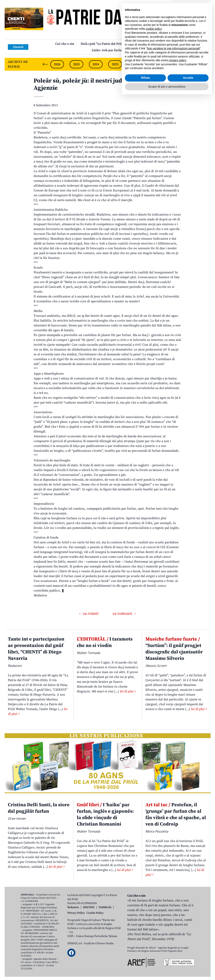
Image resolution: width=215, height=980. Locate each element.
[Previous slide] (45, 64)
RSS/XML (89, 907)
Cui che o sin (65, 44)
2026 (57, 64)
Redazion (73, 907)
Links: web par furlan (107, 50)
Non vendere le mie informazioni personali (173, 931)
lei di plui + (128, 691)
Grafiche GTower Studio (99, 943)
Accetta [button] (188, 960)
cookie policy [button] (154, 911)
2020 (173, 64)
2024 (96, 64)
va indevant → (125, 613)
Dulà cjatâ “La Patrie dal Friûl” (103, 44)
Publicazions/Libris (146, 44)
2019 (192, 64)
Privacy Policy (76, 913)
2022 (134, 64)
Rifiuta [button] (145, 960)
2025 (76, 64)
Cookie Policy (95, 913)
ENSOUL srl (75, 943)
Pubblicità (105, 907)
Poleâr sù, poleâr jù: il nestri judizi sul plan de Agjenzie (97, 84)
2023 (115, 64)
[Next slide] (204, 64)
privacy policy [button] (178, 943)
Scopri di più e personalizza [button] (167, 969)
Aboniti (18, 47)
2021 (154, 64)
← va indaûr (89, 613)
